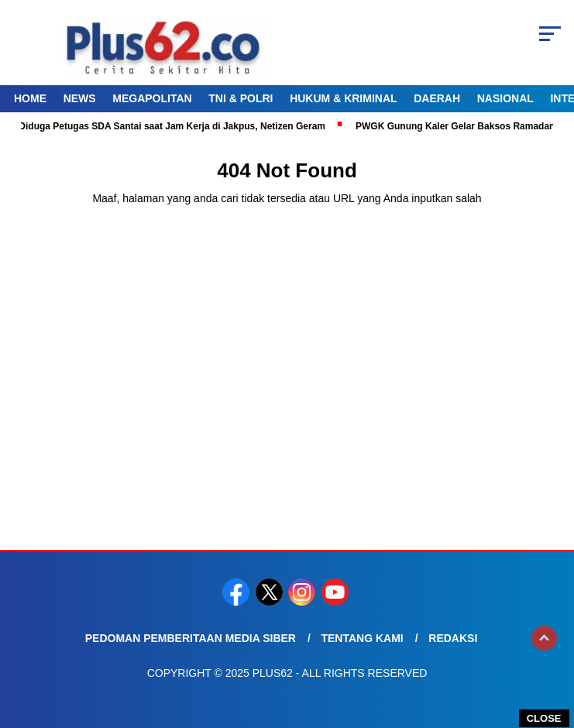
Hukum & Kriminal (343, 98)
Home (30, 98)
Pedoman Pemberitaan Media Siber (191, 638)
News (80, 98)
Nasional (505, 98)
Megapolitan (152, 98)
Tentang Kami (362, 638)
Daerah (437, 98)
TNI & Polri (241, 98)
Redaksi (453, 638)
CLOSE (544, 718)
